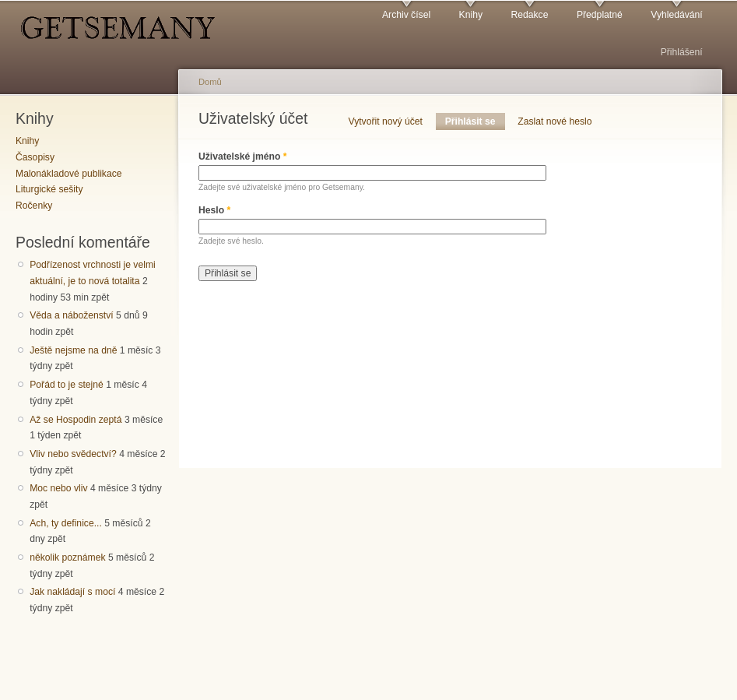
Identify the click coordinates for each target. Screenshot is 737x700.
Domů (210, 82)
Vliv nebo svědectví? (73, 454)
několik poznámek (67, 558)
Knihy (471, 15)
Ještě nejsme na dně (73, 350)
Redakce (529, 15)
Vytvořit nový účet (386, 121)
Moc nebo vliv (58, 488)
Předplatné (600, 15)
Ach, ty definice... (66, 523)
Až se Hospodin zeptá (75, 420)
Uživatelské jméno (243, 157)
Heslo (214, 210)
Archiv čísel (406, 15)
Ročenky (34, 206)
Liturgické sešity (49, 189)
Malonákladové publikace (69, 174)
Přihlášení (682, 52)
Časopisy (35, 157)
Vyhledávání (676, 15)
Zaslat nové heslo (555, 121)
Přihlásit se (475, 121)
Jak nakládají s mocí (72, 592)
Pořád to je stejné (67, 385)
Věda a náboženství (71, 315)
